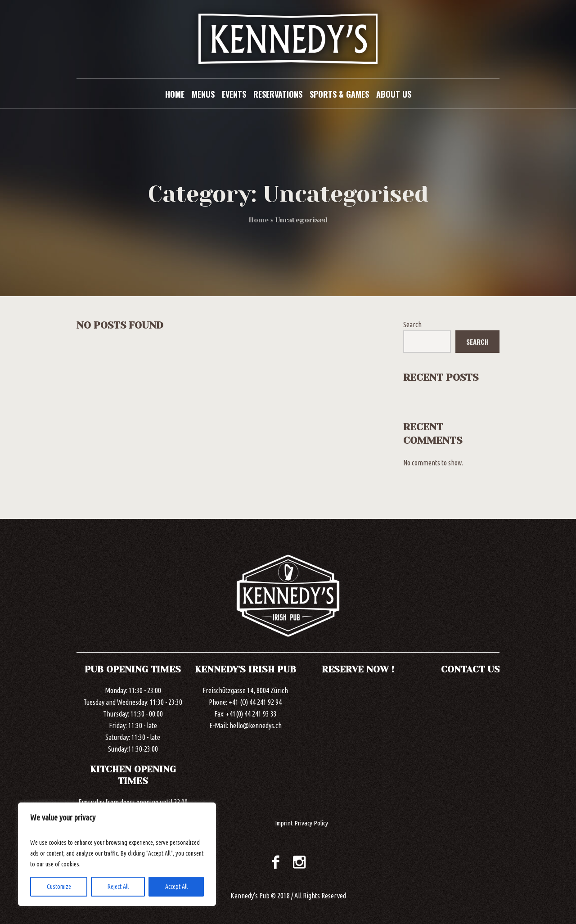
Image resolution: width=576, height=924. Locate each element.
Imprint (284, 823)
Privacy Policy (311, 823)
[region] (117, 854)
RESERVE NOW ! (358, 669)
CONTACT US (470, 669)
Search (412, 325)
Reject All (118, 887)
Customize (59, 887)
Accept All (176, 887)
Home (259, 220)
